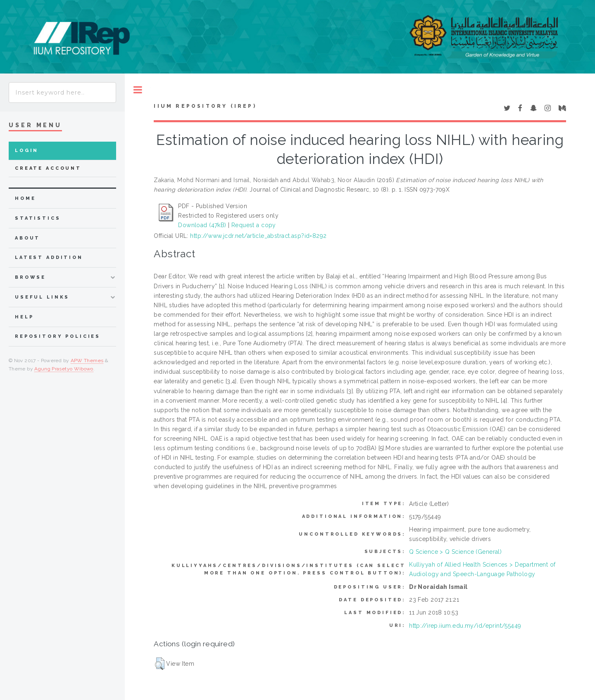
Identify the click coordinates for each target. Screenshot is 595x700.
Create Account (48, 168)
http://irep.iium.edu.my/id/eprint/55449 (465, 626)
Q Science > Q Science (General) (455, 552)
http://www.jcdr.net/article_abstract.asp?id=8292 (258, 236)
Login (27, 151)
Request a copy (254, 225)
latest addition (49, 257)
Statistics (38, 218)
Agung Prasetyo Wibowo (64, 369)
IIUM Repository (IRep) (205, 106)
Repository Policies (58, 336)
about (27, 238)
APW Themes (87, 361)
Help (24, 317)
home (25, 198)
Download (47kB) (202, 225)
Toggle (138, 90)
